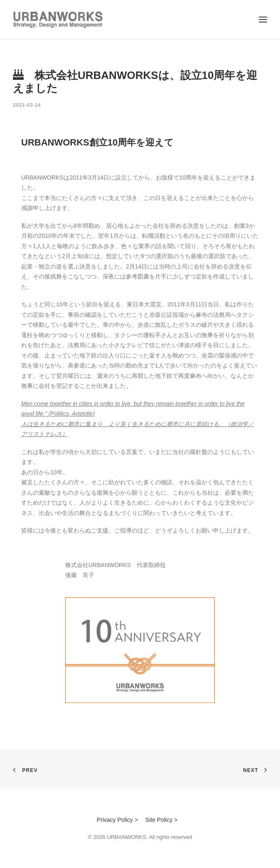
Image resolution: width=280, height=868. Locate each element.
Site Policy (159, 820)
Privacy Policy (115, 820)
